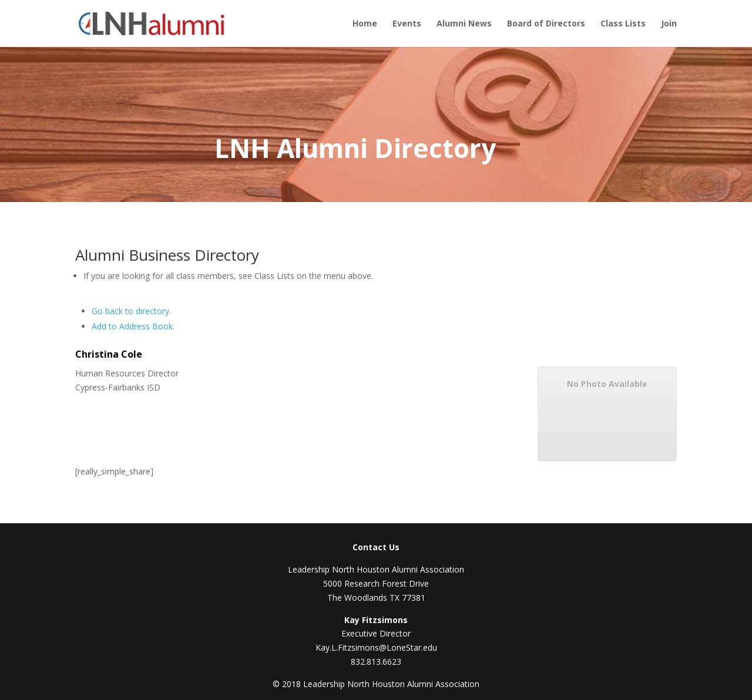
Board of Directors (546, 24)
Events (407, 24)
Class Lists (623, 24)
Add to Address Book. (133, 326)
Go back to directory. (131, 311)
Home (365, 24)
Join (669, 24)
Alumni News (464, 24)
